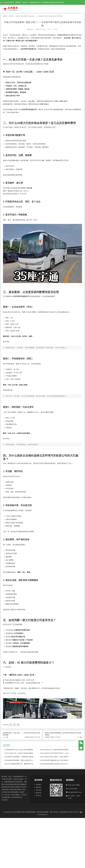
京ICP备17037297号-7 (73, 812)
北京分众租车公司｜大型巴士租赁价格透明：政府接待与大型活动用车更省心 (30, 753)
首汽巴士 (39, 795)
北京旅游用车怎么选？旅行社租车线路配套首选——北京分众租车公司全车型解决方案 (33, 750)
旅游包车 (39, 787)
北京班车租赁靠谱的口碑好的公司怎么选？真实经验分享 (59, 764)
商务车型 (39, 793)
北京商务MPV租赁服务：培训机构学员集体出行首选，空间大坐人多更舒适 (29, 757)
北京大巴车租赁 (11, 693)
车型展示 (39, 785)
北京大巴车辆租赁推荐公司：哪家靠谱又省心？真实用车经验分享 (26, 764)
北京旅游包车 (22, 693)
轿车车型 (39, 790)
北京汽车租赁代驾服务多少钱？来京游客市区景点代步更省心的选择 (62, 760)
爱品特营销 (63, 812)
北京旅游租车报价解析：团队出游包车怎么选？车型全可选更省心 (26, 760)
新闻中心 (12, 16)
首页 (5, 16)
